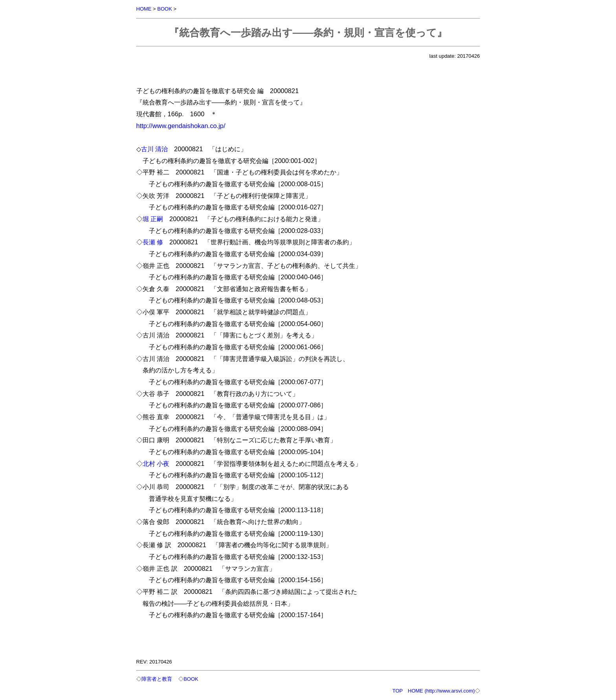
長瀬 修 (153, 242)
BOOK (165, 9)
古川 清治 (155, 149)
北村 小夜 (156, 464)
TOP (398, 691)
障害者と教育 (157, 679)
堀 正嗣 (153, 219)
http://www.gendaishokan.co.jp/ (181, 126)
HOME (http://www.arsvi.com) (441, 691)
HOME (144, 9)
